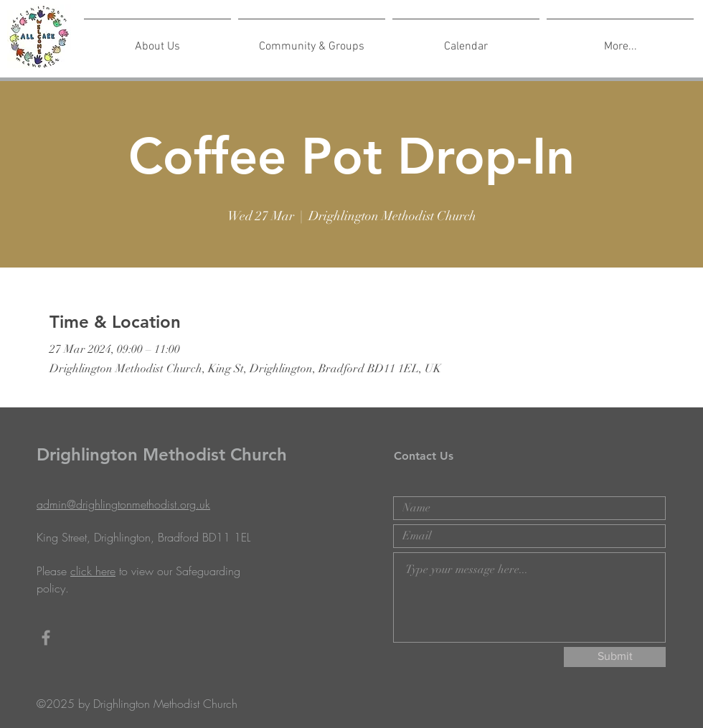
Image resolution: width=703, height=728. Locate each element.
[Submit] (615, 657)
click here (93, 571)
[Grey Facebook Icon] (46, 638)
